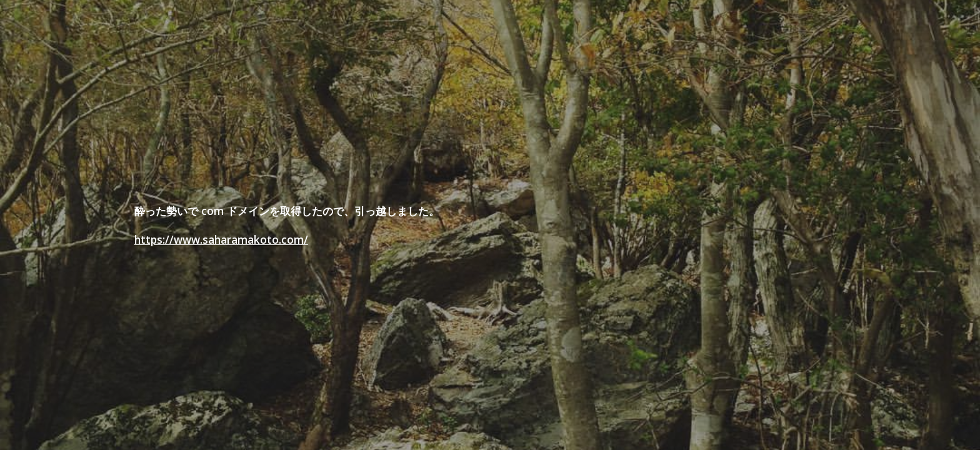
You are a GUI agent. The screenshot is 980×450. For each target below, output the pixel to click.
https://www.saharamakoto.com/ (221, 239)
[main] (428, 225)
